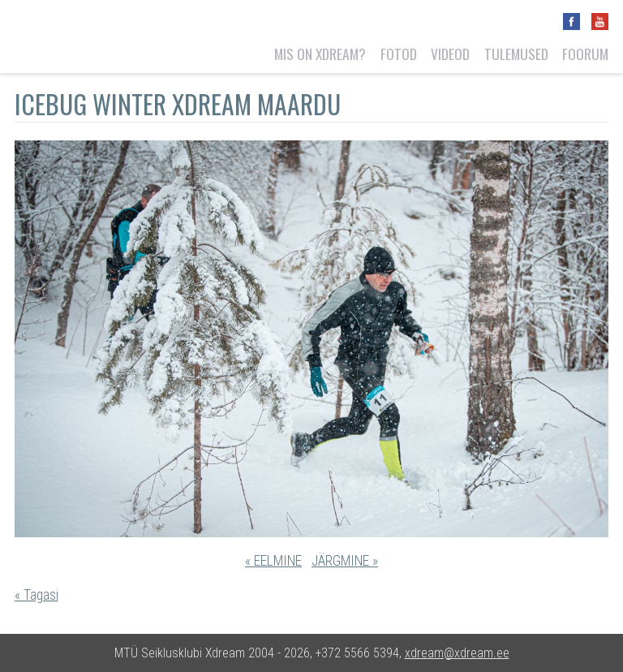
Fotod (399, 54)
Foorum (585, 54)
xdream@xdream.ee (457, 653)
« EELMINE (273, 561)
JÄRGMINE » (345, 561)
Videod (450, 54)
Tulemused (516, 54)
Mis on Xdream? (320, 54)
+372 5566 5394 (357, 653)
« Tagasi (37, 595)
